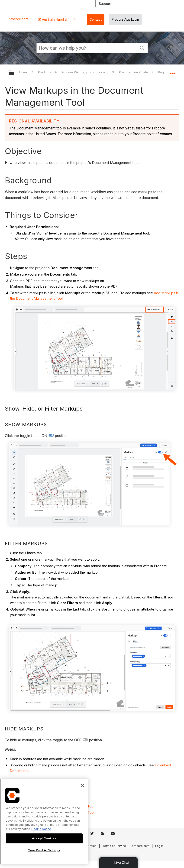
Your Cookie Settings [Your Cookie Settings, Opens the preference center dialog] (44, 850)
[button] (142, 48)
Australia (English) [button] (55, 19)
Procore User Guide (134, 72)
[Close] (83, 786)
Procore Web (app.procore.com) (85, 72)
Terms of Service (114, 846)
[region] (44, 821)
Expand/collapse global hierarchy (14, 73)
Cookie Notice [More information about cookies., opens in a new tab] (41, 829)
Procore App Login (125, 19)
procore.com (18, 19)
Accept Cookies (44, 838)
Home (24, 72)
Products (45, 72)
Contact (96, 19)
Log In (159, 846)
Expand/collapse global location (173, 71)
